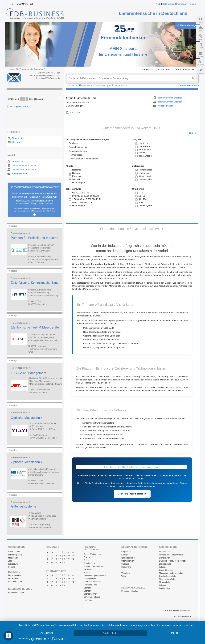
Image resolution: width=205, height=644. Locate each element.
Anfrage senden (20, 174)
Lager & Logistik (166, 570)
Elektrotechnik (165, 564)
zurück (192, 133)
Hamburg (88, 569)
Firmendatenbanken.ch (131, 591)
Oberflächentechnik (167, 576)
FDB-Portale (147, 70)
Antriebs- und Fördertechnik (171, 555)
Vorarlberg (126, 573)
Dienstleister (164, 558)
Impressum (182, 4)
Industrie (163, 567)
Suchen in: (72, 85)
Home (12, 4)
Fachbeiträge (165, 588)
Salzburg (125, 564)
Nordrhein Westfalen (92, 582)
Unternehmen (14, 552)
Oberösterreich (128, 561)
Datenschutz (168, 4)
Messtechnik (164, 582)
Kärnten (125, 555)
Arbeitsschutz (165, 552)
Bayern (87, 557)
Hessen (87, 573)
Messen (16, 142)
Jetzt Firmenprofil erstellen (132, 494)
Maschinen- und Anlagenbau (171, 573)
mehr (174, 633)
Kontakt (193, 4)
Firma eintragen (187, 25)
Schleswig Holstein (92, 597)
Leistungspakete (15, 555)
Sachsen (87, 591)
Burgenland (126, 552)
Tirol (123, 570)
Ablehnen (47, 633)
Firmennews (13, 578)
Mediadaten (13, 558)
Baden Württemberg (92, 554)
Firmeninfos (164, 70)
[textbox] (129, 78)
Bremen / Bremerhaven (94, 566)
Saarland (87, 588)
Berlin (86, 560)
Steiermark (126, 567)
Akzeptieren (111, 633)
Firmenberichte (15, 575)
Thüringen (88, 600)
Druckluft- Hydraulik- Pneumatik (173, 561)
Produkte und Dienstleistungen (96, 85)
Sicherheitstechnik (167, 579)
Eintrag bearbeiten (19, 106)
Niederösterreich (128, 558)
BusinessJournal (15, 581)
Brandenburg (89, 563)
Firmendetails (19, 138)
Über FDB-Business (184, 70)
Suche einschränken (190, 86)
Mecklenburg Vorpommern (95, 576)
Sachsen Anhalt (90, 594)
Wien (124, 576)
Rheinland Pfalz (90, 585)
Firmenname (121, 85)
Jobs (10, 561)
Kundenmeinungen (16, 593)
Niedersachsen (90, 579)
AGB (158, 4)
